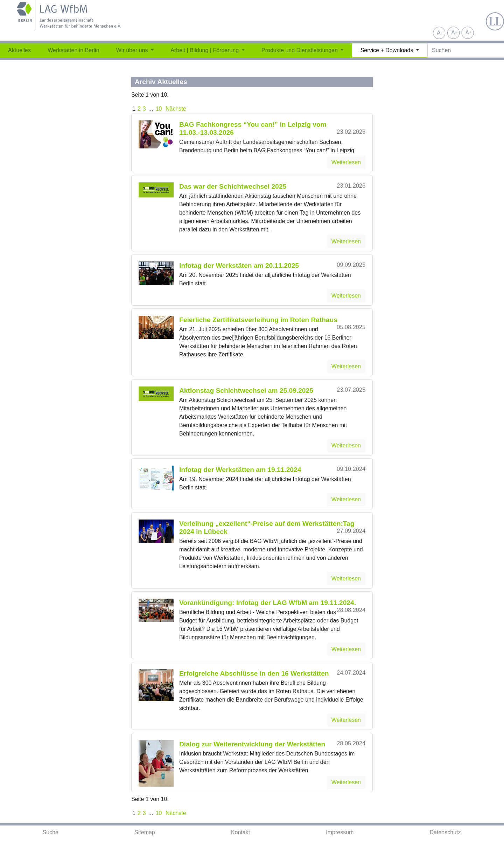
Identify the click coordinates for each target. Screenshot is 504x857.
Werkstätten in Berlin (73, 50)
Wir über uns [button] (133, 50)
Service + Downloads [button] (388, 50)
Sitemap (145, 832)
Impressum (340, 832)
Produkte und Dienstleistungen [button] (300, 50)
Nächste (175, 109)
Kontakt (240, 832)
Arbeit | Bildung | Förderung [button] (205, 50)
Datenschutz (445, 832)
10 (159, 109)
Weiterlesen (346, 162)
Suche (51, 832)
